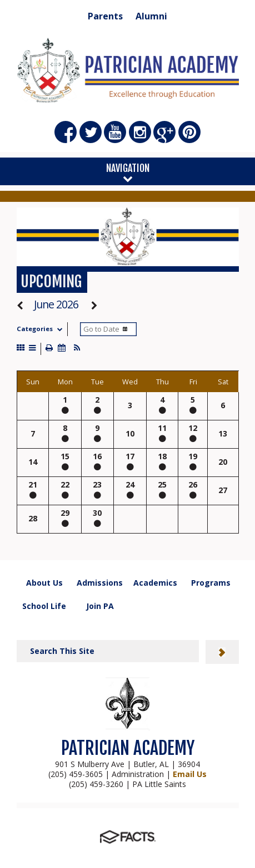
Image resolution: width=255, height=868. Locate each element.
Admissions (100, 583)
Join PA (100, 606)
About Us (44, 583)
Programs (211, 583)
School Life (44, 606)
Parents (105, 16)
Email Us (190, 774)
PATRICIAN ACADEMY (128, 748)
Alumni (151, 16)
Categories (42, 329)
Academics (155, 583)
